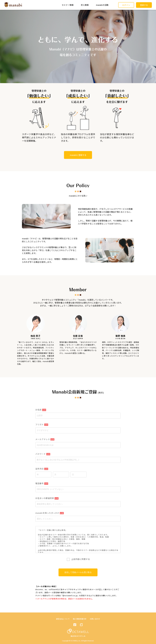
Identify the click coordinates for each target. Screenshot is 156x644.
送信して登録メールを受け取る (78, 572)
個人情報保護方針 (80, 619)
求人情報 (85, 5)
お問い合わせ (95, 619)
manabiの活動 (102, 5)
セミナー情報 (68, 5)
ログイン (126, 5)
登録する (144, 5)
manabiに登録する (78, 155)
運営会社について (63, 619)
